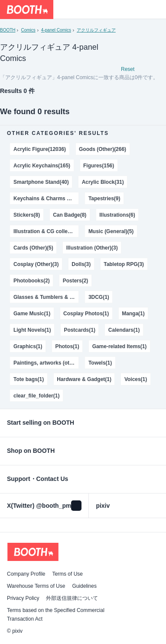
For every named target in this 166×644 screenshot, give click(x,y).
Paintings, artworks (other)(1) (46, 363)
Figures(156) (99, 166)
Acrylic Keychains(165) (42, 166)
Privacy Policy (23, 598)
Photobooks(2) (32, 281)
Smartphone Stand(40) (41, 182)
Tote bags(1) (29, 379)
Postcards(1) (80, 330)
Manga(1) (133, 314)
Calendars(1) (124, 330)
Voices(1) (136, 379)
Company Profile (26, 574)
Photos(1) (67, 346)
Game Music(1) (32, 314)
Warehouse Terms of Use (36, 586)
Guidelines (84, 586)
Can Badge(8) (70, 215)
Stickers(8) (27, 215)
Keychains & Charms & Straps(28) (46, 199)
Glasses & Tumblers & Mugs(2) (46, 297)
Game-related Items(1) (120, 346)
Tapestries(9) (104, 199)
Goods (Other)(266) (103, 149)
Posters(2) (76, 281)
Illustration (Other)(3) (92, 248)
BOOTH (8, 30)
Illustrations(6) (117, 215)
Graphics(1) (28, 346)
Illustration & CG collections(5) (46, 231)
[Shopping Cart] (156, 10)
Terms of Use (67, 574)
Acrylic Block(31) (103, 182)
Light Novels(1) (32, 330)
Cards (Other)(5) (33, 248)
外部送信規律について (72, 598)
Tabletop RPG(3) (124, 264)
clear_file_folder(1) (36, 396)
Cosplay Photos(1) (86, 314)
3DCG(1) (99, 297)
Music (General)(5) (111, 231)
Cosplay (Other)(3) (36, 264)
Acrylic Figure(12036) (40, 149)
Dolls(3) (81, 264)
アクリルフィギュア (96, 30)
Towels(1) (100, 363)
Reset (128, 69)
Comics (28, 30)
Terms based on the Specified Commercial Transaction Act (56, 615)
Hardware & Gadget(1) (84, 379)
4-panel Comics (56, 30)
